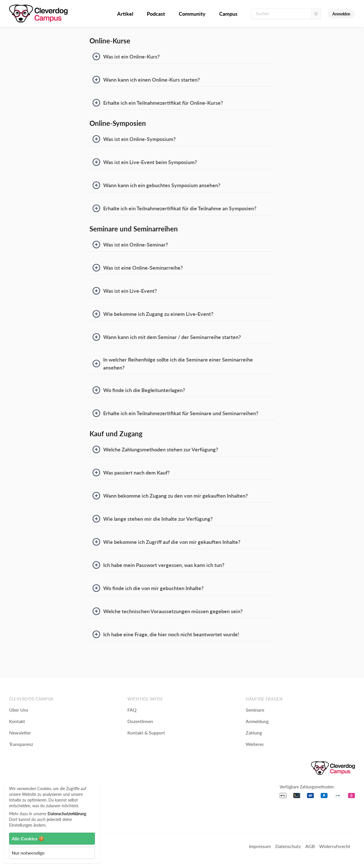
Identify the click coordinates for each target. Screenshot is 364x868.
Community (192, 14)
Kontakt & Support (146, 733)
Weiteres (255, 744)
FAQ (132, 710)
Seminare (255, 710)
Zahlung (254, 733)
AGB (310, 846)
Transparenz (21, 744)
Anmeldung (257, 721)
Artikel (125, 14)
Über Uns (19, 710)
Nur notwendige (28, 853)
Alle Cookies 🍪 (28, 838)
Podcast (156, 14)
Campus (228, 14)
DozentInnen (140, 721)
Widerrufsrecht (335, 846)
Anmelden (341, 14)
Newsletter (20, 733)
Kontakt (17, 721)
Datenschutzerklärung (67, 814)
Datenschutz (288, 846)
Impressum (260, 846)
